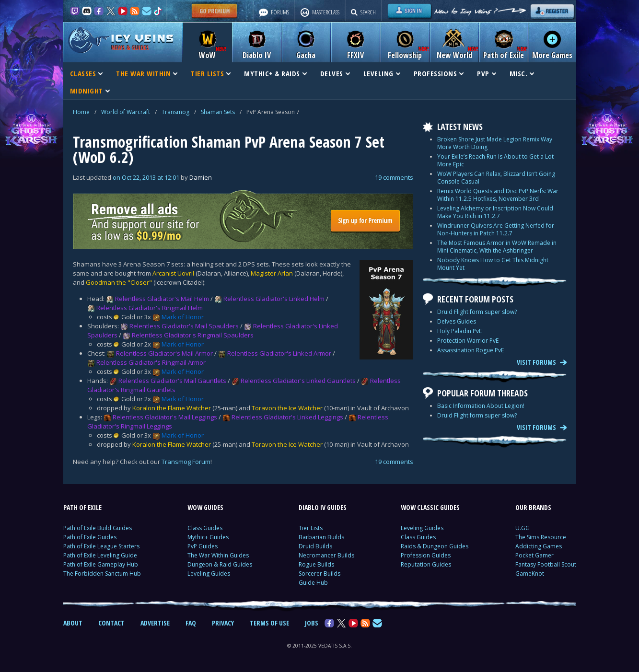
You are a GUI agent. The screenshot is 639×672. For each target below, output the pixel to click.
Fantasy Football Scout (546, 564)
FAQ (191, 623)
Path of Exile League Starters (101, 546)
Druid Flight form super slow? (477, 312)
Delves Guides (457, 321)
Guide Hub (313, 583)
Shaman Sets (218, 112)
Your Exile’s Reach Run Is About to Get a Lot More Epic (495, 160)
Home (81, 112)
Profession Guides (426, 555)
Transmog (175, 112)
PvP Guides (203, 546)
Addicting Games (539, 546)
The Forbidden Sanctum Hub (102, 574)
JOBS (312, 623)
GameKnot (530, 574)
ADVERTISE (155, 623)
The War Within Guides (218, 555)
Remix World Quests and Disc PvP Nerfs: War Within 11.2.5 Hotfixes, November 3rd (498, 195)
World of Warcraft (126, 112)
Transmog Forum (186, 462)
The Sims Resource (541, 537)
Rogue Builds (316, 564)
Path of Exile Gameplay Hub (101, 564)
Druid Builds (315, 546)
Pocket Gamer (534, 555)
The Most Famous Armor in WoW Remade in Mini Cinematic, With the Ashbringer (497, 247)
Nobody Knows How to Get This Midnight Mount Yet (493, 264)
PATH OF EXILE (82, 507)
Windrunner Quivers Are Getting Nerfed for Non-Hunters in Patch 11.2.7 (496, 229)
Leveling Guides (209, 574)
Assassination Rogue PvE (471, 350)
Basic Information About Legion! (481, 406)
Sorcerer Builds (319, 574)
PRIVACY (223, 623)
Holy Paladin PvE (459, 331)
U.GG (523, 528)
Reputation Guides (426, 564)
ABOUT (73, 623)
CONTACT (111, 623)
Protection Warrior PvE (468, 341)
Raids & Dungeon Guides (435, 546)
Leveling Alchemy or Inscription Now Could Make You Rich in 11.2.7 (495, 212)
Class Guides (205, 528)
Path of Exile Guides (90, 537)
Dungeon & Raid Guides (220, 564)
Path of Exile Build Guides (98, 528)
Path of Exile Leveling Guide (100, 555)
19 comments (394, 177)
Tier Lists (311, 528)
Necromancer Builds (326, 555)
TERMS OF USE (269, 623)
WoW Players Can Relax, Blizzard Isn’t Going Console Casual (496, 178)
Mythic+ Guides (208, 537)
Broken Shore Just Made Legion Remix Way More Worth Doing (495, 143)
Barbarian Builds (321, 537)
